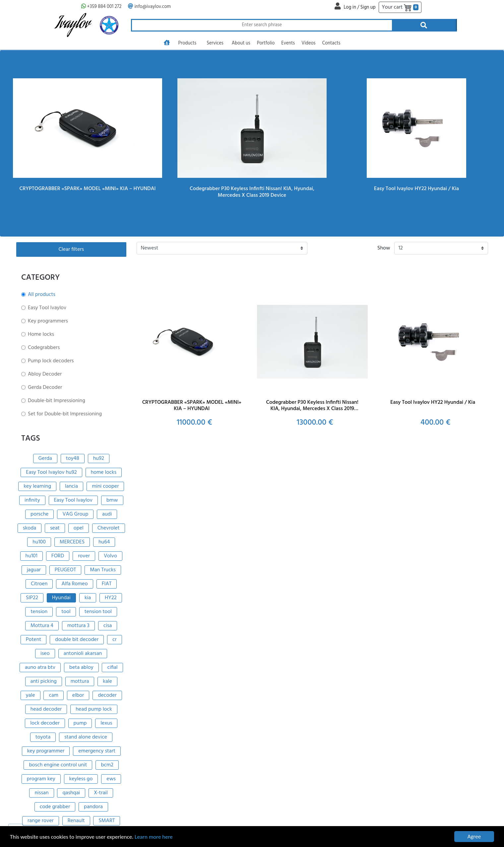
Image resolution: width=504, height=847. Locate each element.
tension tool (98, 612)
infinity (32, 500)
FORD (58, 556)
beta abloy (81, 668)
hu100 (39, 542)
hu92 (99, 459)
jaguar (34, 570)
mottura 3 (78, 626)
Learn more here (154, 837)
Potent (34, 640)
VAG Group (75, 514)
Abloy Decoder (45, 374)
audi (107, 514)
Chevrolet (109, 528)
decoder (107, 695)
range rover (41, 821)
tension (39, 612)
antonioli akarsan (83, 654)
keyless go (81, 779)
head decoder (46, 709)
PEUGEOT (65, 570)
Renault (76, 821)
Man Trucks (103, 570)
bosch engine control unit (58, 765)
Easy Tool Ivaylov (47, 308)
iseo (45, 654)
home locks (104, 472)
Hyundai (61, 598)
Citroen (39, 584)
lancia (71, 486)
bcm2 (107, 765)
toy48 (73, 459)
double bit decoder (77, 640)
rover (84, 556)
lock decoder (45, 723)
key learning (37, 486)
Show (384, 248)
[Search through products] (261, 25)
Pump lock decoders (51, 361)
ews (111, 779)
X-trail (101, 793)
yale (31, 695)
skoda (30, 528)
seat (55, 528)
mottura (80, 681)
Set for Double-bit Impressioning (65, 414)
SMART (107, 821)
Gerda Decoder (45, 388)
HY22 (111, 598)
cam (54, 695)
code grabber (55, 807)
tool (66, 612)
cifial (112, 668)
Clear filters (71, 249)
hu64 (104, 542)
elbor (78, 695)
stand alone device (86, 737)
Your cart (400, 7)
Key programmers (48, 321)
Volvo (110, 556)
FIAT (107, 584)
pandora (93, 807)
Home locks (41, 334)
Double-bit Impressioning (57, 401)
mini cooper (105, 486)
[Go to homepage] (167, 43)
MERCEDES (72, 542)
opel (79, 528)
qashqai (71, 793)
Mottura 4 (42, 626)
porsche (39, 514)
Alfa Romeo (74, 584)
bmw (112, 500)
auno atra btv (40, 668)
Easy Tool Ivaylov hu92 (51, 472)
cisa (108, 626)
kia (88, 598)
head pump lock (94, 709)
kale (107, 681)
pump (80, 723)
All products (42, 295)
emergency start (97, 751)
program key (41, 779)
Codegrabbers (44, 348)
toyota (43, 737)
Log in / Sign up (359, 7)
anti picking (44, 681)
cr (115, 640)
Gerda (45, 459)
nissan (41, 793)
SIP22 (32, 598)
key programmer (46, 751)
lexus (106, 723)
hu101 (31, 556)
